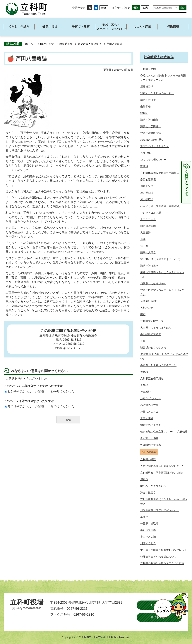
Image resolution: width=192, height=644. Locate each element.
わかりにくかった (61, 391)
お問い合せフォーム (68, 348)
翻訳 (183, 8)
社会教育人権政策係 (90, 44)
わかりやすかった (18, 391)
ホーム (29, 44)
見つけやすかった (18, 406)
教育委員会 (66, 44)
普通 (40, 391)
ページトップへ (171, 606)
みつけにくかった (61, 406)
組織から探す (46, 44)
